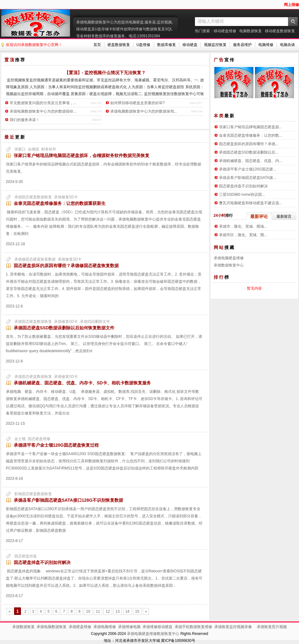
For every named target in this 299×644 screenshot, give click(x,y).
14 (127, 611)
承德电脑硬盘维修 (229, 258)
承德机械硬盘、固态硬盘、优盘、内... (251, 161)
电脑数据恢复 (251, 31)
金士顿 (20, 439)
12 (108, 611)
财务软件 (49, 149)
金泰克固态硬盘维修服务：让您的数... (251, 135)
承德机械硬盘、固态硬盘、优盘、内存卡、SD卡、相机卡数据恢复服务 (82, 383)
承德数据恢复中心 (229, 265)
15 (137, 611)
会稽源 (33, 149)
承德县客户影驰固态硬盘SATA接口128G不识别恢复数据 (68, 500)
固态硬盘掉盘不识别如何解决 (42, 562)
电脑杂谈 (287, 45)
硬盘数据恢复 (119, 45)
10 (88, 611)
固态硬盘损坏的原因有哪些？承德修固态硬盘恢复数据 (66, 266)
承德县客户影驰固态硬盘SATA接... (248, 178)
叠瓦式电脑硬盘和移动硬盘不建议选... (251, 203)
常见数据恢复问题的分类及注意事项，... (43, 103)
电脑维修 (266, 45)
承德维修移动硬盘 (157, 627)
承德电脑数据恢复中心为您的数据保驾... (144, 111)
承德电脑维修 (105, 627)
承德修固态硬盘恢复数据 (35, 259)
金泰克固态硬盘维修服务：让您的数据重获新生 (60, 203)
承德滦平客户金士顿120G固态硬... (248, 169)
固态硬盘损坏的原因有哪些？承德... (249, 144)
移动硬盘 (190, 45)
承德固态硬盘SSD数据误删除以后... (249, 152)
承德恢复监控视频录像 (233, 627)
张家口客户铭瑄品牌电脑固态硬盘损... (251, 127)
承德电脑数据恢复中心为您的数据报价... (43, 111)
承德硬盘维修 (80, 627)
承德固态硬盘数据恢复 (33, 197)
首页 (97, 45)
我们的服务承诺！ (25, 120)
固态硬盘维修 (39, 439)
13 (118, 611)
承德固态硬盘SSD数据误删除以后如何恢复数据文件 (64, 328)
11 (98, 611)
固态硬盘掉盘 (26, 556)
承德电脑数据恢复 (52, 627)
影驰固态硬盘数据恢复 (33, 494)
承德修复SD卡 (66, 197)
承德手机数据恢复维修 (193, 627)
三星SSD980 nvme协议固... (242, 195)
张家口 (20, 149)
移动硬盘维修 (225, 31)
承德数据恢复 (23, 627)
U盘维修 (144, 45)
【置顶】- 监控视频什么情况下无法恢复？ (105, 73)
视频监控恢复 (215, 45)
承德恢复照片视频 (272, 627)
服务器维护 (242, 45)
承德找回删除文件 (95, 322)
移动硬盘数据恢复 (280, 31)
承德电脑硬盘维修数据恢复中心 (153, 634)
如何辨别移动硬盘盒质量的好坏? (138, 103)
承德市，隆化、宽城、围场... (243, 226)
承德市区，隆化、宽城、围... (243, 235)
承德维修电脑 (129, 627)
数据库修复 (167, 45)
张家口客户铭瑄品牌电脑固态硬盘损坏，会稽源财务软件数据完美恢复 (82, 155)
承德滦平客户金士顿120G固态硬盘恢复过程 (56, 445)
